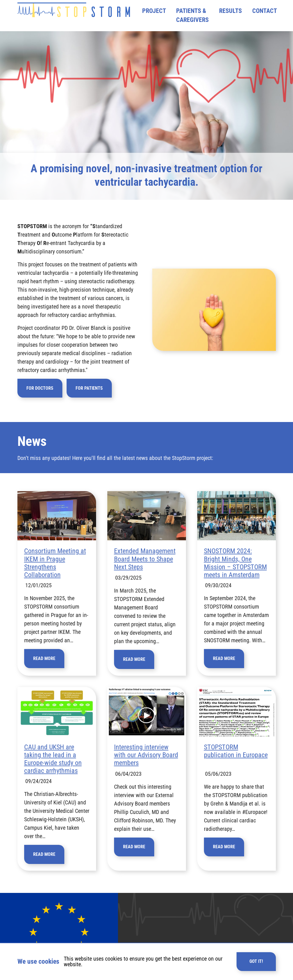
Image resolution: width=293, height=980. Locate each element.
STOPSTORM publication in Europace (236, 759)
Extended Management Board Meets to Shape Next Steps (145, 567)
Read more (44, 667)
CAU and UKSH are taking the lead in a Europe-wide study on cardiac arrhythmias (53, 767)
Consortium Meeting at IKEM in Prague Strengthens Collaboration (55, 571)
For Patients (89, 397)
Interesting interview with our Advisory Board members (146, 763)
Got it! (256, 961)
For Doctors (40, 397)
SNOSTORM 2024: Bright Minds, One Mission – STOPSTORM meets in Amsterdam (235, 571)
